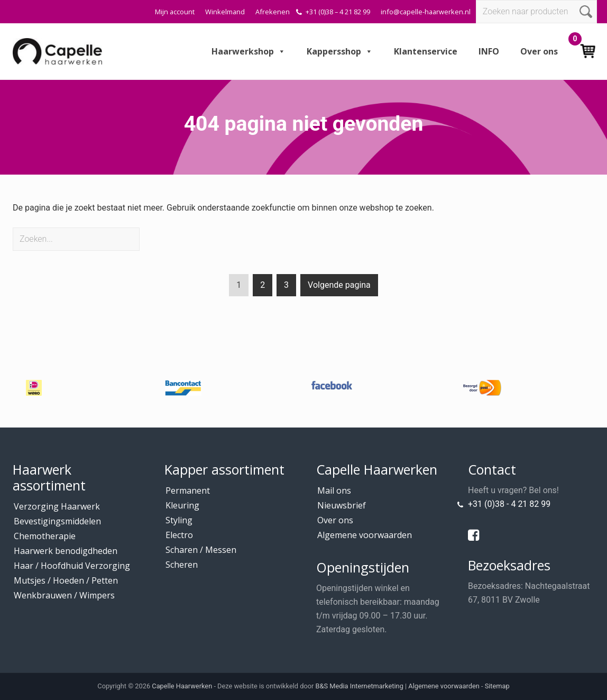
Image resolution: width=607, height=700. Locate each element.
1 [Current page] (239, 287)
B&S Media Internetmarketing (360, 686)
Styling (179, 520)
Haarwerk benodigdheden (66, 551)
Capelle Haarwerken (182, 686)
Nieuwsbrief (342, 505)
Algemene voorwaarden (365, 535)
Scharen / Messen (201, 550)
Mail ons (334, 490)
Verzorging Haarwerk (57, 506)
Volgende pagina (339, 285)
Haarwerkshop (249, 51)
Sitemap (497, 686)
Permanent (188, 490)
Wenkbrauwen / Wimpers (64, 595)
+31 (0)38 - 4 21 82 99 (509, 504)
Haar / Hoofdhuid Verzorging (72, 566)
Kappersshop (340, 51)
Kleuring (182, 505)
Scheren (182, 565)
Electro (179, 535)
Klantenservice (426, 51)
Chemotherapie (45, 536)
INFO (489, 51)
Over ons (539, 51)
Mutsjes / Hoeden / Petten (66, 580)
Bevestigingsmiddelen (57, 521)
